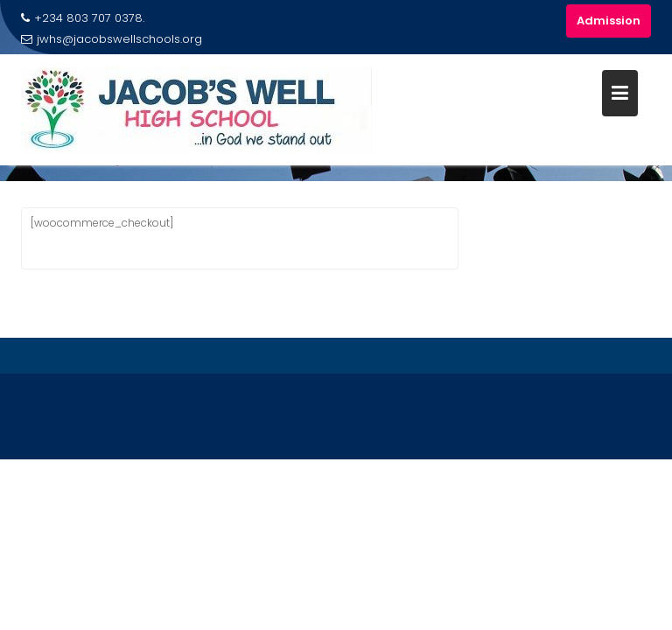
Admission (609, 21)
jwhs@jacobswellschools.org (112, 39)
